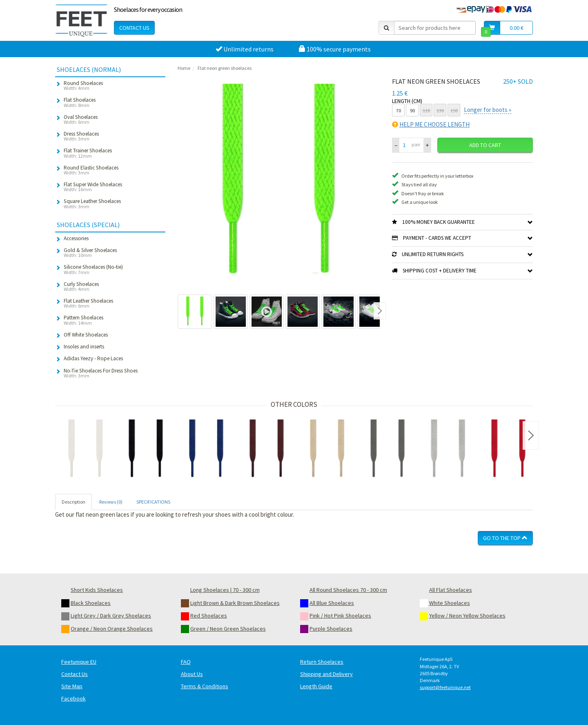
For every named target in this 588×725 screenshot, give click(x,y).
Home (184, 68)
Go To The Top (505, 538)
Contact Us (134, 28)
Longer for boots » (488, 110)
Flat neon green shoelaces (225, 68)
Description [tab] (73, 502)
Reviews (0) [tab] (111, 502)
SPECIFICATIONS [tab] (153, 502)
